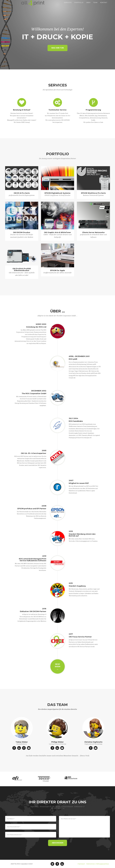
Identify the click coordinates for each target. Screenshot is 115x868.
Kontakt (104, 5)
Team (95, 5)
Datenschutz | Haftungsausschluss (98, 864)
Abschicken (58, 843)
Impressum (81, 864)
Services (68, 5)
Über (88, 5)
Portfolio (79, 5)
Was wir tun (57, 48)
